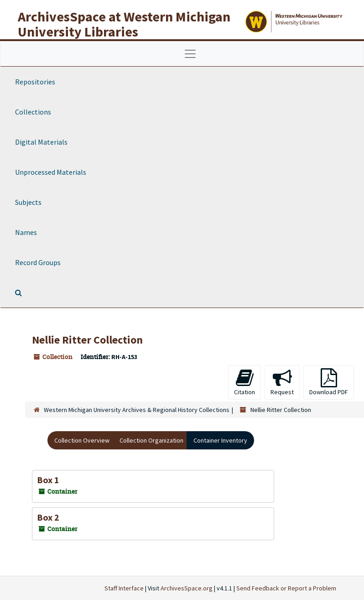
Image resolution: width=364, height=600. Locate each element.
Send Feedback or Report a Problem (286, 588)
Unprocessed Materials (51, 172)
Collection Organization (151, 440)
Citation (244, 382)
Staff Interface (124, 588)
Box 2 (48, 517)
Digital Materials (41, 142)
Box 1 (48, 480)
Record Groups (38, 262)
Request (282, 382)
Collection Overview (82, 440)
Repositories (35, 82)
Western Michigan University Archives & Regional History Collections (137, 410)
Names (26, 232)
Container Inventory (220, 440)
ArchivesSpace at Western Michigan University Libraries (124, 24)
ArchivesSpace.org (187, 588)
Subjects (28, 202)
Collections (33, 112)
